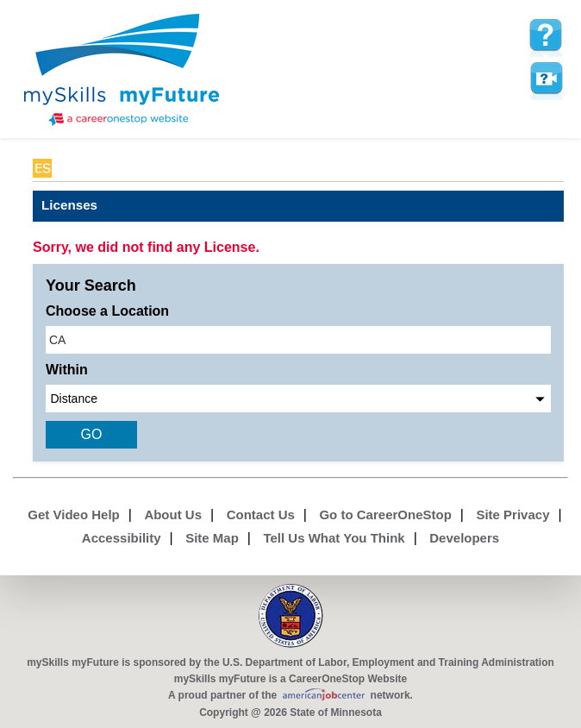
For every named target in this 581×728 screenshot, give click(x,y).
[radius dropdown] (298, 399)
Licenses (69, 205)
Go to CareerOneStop (385, 515)
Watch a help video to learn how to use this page (546, 78)
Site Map (212, 538)
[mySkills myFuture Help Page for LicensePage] (546, 35)
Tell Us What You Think (334, 538)
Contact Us (261, 515)
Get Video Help (73, 515)
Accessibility (122, 538)
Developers (464, 538)
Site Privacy (512, 515)
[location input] (298, 340)
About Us (173, 515)
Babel (73, 168)
